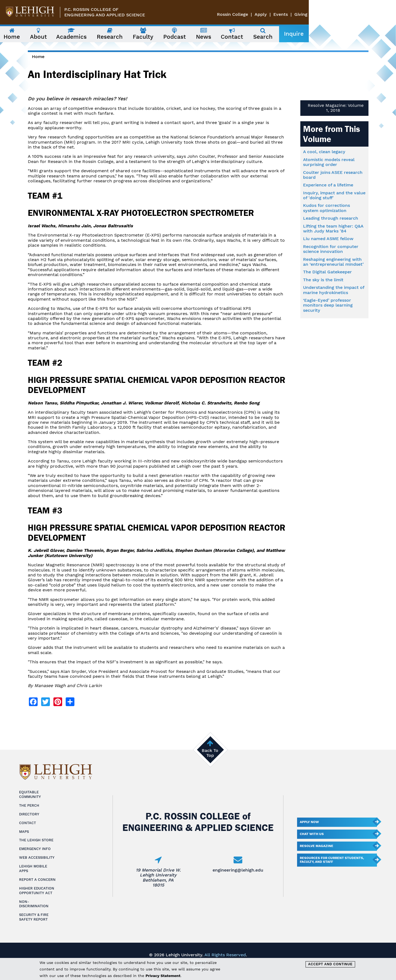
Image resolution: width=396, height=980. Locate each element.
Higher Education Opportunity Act (37, 891)
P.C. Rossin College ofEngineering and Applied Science (105, 12)
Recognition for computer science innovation (331, 249)
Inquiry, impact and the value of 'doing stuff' (334, 195)
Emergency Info (35, 849)
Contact (28, 823)
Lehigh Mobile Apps (33, 869)
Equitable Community (30, 794)
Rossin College (320, 14)
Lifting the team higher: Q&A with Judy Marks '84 (333, 229)
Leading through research (331, 218)
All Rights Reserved (225, 955)
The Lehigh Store (36, 840)
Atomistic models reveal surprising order (329, 162)
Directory (29, 814)
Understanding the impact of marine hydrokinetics (334, 290)
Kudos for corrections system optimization (327, 208)
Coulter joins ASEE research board (333, 175)
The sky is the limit (323, 280)
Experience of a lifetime (328, 185)
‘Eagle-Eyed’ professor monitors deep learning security (328, 305)
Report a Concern (37, 880)
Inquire (356, 34)
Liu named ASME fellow (328, 239)
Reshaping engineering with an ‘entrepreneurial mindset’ (333, 262)
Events (368, 14)
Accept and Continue (330, 964)
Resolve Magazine (317, 846)
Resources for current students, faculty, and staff (332, 860)
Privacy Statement (163, 976)
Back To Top (210, 753)
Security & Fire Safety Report (34, 917)
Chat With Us (312, 834)
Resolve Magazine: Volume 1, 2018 (336, 108)
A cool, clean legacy (324, 152)
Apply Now (309, 822)
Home (38, 57)
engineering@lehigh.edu (238, 870)
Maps (24, 832)
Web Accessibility (37, 857)
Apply (348, 14)
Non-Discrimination (34, 904)
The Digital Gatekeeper (327, 272)
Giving (388, 14)
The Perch (29, 805)
